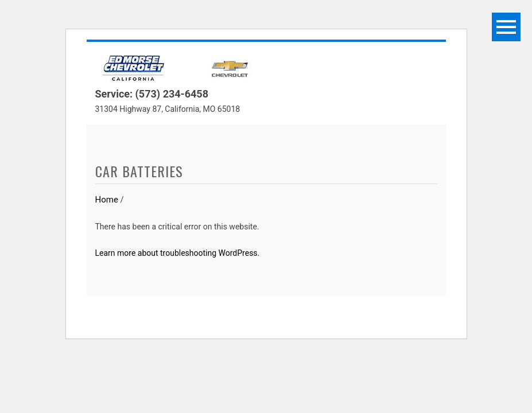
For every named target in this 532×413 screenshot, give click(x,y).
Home (107, 200)
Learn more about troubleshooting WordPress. (178, 253)
